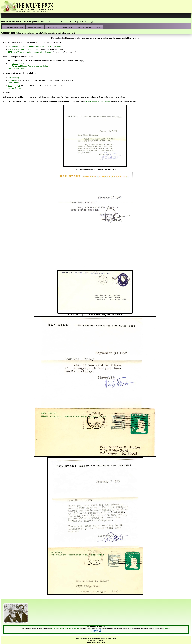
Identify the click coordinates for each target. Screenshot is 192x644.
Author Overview (52, 27)
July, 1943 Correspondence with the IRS (24, 49)
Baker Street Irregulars (84, 27)
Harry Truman (13, 83)
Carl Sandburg (14, 78)
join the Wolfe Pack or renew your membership (65, 628)
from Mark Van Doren (16, 69)
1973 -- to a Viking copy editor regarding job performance (30, 52)
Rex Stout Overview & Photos (14, 27)
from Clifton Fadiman (16, 63)
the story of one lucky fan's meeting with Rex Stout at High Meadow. (34, 47)
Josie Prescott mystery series (98, 101)
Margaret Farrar (14, 86)
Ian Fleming (13, 80)
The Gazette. (166, 628)
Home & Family (67, 27)
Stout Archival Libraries (35, 27)
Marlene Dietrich (14, 88)
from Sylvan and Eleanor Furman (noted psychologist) (29, 66)
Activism (98, 27)
